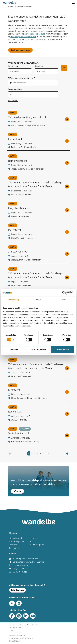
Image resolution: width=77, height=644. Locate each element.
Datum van (13, 66)
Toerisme (13, 545)
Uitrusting (34, 538)
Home (11, 7)
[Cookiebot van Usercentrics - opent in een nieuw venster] (64, 293)
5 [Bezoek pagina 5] (40, 453)
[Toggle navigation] (73, 3)
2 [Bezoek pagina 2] (32, 453)
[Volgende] (67, 453)
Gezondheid (14, 548)
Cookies (12, 630)
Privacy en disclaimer (16, 628)
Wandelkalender (16, 538)
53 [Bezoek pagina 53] (48, 453)
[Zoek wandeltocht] (64, 68)
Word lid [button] (17, 491)
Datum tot (39, 66)
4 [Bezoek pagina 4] (37, 453)
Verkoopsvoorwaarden (16, 633)
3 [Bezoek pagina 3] (35, 453)
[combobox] (35, 83)
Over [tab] (64, 300)
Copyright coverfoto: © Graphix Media (21, 638)
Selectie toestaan (39, 349)
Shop (32, 541)
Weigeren (14, 349)
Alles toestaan (63, 349)
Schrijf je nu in (18, 590)
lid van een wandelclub (35, 34)
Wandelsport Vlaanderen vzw (23, 37)
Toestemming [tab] (14, 300)
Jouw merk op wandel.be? (17, 636)
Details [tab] (38, 300)
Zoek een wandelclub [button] (20, 50)
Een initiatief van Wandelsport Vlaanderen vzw (24, 625)
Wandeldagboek (37, 545)
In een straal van (15, 89)
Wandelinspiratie (16, 541)
